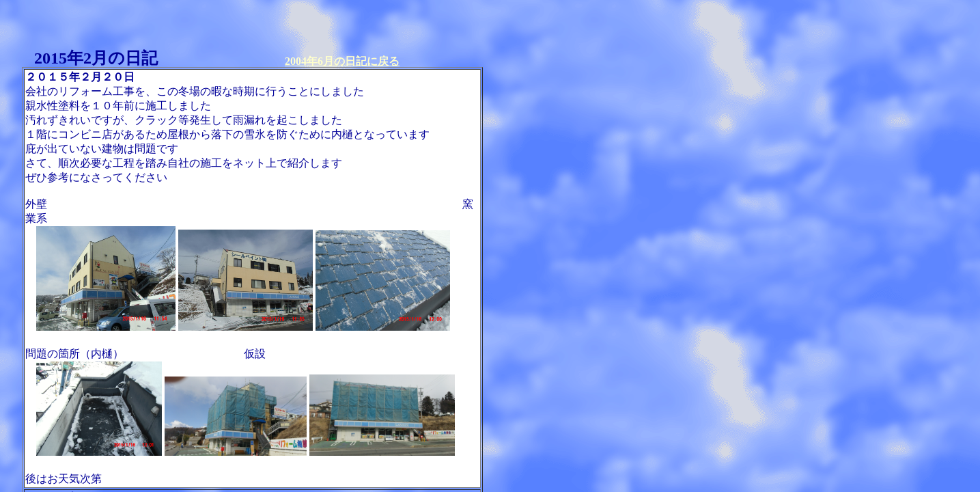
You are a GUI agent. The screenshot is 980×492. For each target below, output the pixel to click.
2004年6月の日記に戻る (342, 61)
